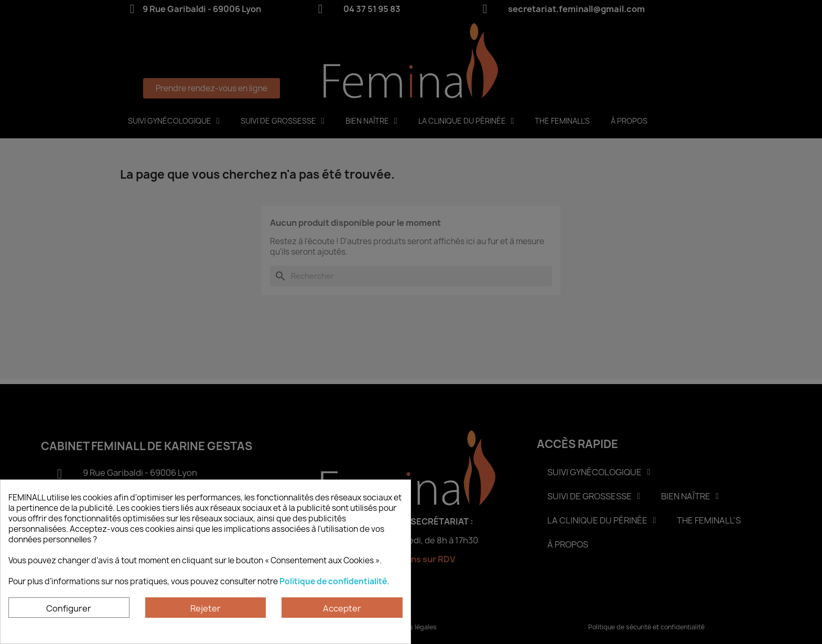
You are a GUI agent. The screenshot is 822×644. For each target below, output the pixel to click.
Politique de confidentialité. (334, 581)
